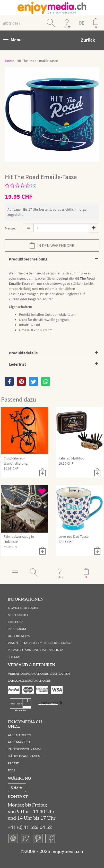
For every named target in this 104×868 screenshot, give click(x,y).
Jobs (11, 770)
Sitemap (14, 657)
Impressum (17, 629)
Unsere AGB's (19, 636)
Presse (13, 763)
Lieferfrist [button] (17, 364)
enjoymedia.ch (67, 852)
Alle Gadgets (19, 735)
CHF (17, 788)
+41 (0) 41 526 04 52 (30, 828)
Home (10, 61)
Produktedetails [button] (23, 353)
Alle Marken (19, 742)
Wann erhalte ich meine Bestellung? (40, 643)
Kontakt (15, 622)
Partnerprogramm (24, 749)
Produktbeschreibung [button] (28, 259)
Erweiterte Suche (23, 608)
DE (82, 23)
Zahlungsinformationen (30, 681)
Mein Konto (18, 615)
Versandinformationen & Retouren (39, 674)
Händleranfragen (24, 756)
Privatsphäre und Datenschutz (35, 650)
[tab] (52, 259)
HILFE (67, 27)
